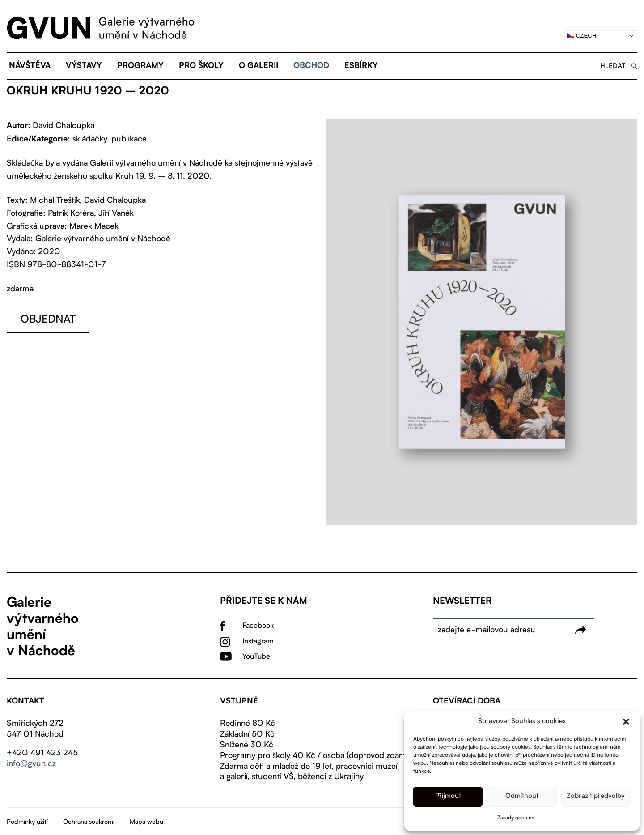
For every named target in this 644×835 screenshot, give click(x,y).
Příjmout (448, 796)
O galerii (258, 66)
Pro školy (201, 66)
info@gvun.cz (31, 764)
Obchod (311, 66)
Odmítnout (522, 796)
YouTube (256, 657)
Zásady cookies (516, 818)
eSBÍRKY (361, 66)
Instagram (258, 642)
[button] (626, 722)
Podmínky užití (27, 822)
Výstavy (84, 66)
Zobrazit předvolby (596, 796)
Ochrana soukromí (89, 822)
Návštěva (30, 66)
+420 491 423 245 (42, 753)
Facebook (258, 626)
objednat (48, 320)
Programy (140, 66)
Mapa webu (146, 822)
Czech (582, 36)
